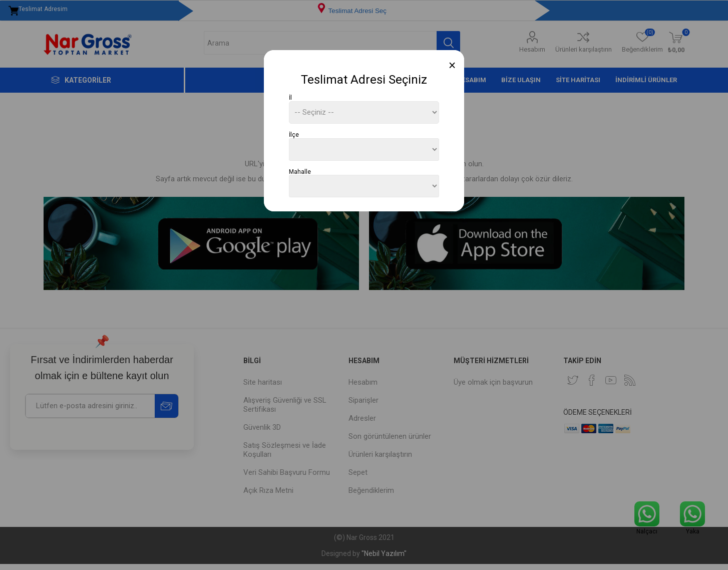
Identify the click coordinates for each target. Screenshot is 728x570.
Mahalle (300, 171)
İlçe (294, 135)
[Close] (452, 65)
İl (290, 98)
